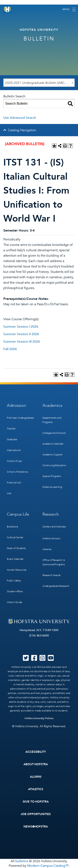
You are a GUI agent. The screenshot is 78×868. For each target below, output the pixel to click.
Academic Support (52, 455)
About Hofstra (36, 764)
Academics (52, 405)
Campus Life (18, 514)
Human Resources (17, 570)
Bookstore (12, 527)
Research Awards (51, 575)
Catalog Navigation (22, 130)
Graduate (12, 439)
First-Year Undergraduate (20, 418)
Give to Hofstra (36, 802)
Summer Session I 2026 (21, 327)
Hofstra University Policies (39, 718)
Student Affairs (15, 591)
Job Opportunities (36, 814)
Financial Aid (14, 483)
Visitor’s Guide (14, 602)
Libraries (47, 549)
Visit (9, 493)
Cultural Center (15, 537)
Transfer (11, 429)
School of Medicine (17, 472)
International (14, 450)
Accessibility (36, 752)
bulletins (22, 861)
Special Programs (52, 476)
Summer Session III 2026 (22, 342)
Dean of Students (16, 548)
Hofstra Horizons (51, 538)
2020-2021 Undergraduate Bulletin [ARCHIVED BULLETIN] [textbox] (40, 83)
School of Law (14, 461)
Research (51, 514)
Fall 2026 (10, 349)
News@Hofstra (36, 827)
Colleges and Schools (54, 433)
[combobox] (39, 83)
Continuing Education (54, 465)
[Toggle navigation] (69, 10)
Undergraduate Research (56, 586)
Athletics (36, 789)
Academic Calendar (53, 444)
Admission (16, 405)
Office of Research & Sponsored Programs (54, 562)
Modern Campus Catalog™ (48, 866)
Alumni (36, 777)
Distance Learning (52, 487)
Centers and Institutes (54, 527)
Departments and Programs (52, 420)
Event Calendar (15, 559)
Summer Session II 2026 (21, 334)
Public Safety (14, 581)
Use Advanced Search (20, 118)
